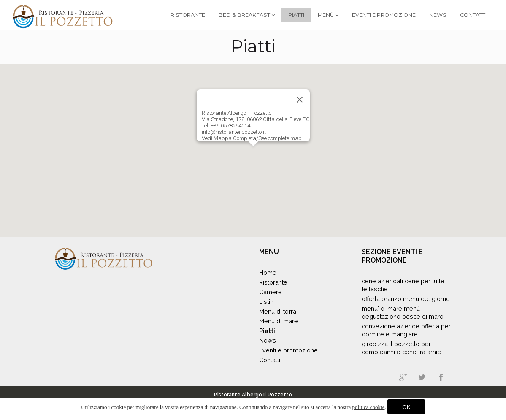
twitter (422, 377)
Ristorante (188, 15)
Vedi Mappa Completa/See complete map (252, 138)
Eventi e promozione (392, 256)
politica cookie (369, 407)
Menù (328, 15)
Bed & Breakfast (247, 15)
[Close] (300, 100)
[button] (253, 154)
